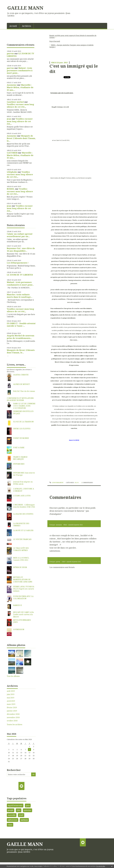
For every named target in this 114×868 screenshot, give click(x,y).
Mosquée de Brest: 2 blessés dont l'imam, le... (21, 138)
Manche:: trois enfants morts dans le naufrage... (20, 296)
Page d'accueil (55, 41)
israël (21, 815)
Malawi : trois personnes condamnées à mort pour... (20, 71)
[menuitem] (13, 26)
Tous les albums (13, 676)
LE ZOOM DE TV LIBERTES (20, 55)
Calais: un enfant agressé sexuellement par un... (20, 235)
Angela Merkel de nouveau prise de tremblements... (21, 337)
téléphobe (12, 172)
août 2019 (11, 691)
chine (10, 825)
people (11, 810)
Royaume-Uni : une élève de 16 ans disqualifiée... (21, 250)
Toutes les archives (15, 725)
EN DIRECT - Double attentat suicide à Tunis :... (21, 325)
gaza (28, 805)
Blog (77, 483)
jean (9, 119)
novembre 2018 (13, 717)
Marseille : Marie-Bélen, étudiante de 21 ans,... (20, 87)
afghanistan (13, 820)
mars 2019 (11, 704)
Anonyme (12, 85)
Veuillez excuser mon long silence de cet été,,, (20, 106)
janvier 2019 (12, 711)
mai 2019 (11, 698)
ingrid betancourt (15, 805)
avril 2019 (11, 701)
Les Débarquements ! (18, 263)
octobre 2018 (12, 721)
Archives (27, 26)
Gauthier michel (15, 102)
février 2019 (12, 708)
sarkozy (24, 820)
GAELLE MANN (25, 8)
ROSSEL (11, 189)
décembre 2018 (13, 714)
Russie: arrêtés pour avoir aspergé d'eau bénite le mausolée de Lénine (73, 36)
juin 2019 (11, 694)
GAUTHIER (12, 153)
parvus (10, 53)
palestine (27, 810)
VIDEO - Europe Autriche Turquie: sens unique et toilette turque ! (71, 46)
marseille (12, 815)
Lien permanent (56, 483)
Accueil (13, 26)
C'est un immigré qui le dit (74, 69)
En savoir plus (101, 866)
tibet (19, 810)
